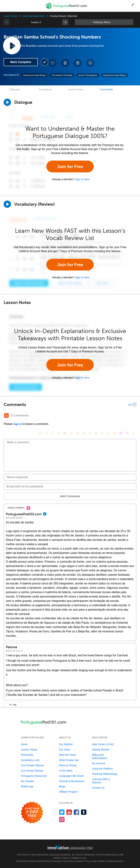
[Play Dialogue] (7, 102)
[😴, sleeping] (108, 433)
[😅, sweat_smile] (84, 433)
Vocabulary (45, 89)
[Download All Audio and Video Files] (90, 63)
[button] (134, 6)
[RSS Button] (6, 415)
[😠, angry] (71, 433)
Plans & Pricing (68, 765)
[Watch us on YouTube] (69, 812)
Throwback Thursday (62, 75)
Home (24, 744)
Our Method (66, 744)
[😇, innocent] (102, 433)
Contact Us (98, 788)
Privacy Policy (61, 858)
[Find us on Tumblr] (84, 812)
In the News (66, 771)
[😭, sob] (96, 433)
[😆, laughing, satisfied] (77, 433)
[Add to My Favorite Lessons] (52, 63)
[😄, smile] (40, 433)
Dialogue (15, 89)
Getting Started (100, 750)
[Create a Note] (65, 63)
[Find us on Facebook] (76, 812)
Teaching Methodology (105, 774)
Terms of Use (79, 858)
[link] (65, 22)
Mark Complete (21, 62)
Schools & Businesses (72, 781)
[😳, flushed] (46, 433)
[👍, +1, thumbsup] (133, 433)
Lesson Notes (76, 89)
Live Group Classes (32, 771)
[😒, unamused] (59, 433)
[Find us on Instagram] (62, 819)
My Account (98, 763)
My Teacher (27, 781)
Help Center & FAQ (103, 744)
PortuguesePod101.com (110, 855)
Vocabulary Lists (30, 760)
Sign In (18, 424)
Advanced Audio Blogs (34, 75)
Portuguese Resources (34, 776)
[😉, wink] (90, 433)
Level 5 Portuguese (88, 75)
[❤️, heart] (127, 433)
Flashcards (27, 755)
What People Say (69, 760)
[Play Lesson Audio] (12, 46)
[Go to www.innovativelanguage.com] (70, 847)
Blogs (62, 786)
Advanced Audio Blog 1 (34, 16)
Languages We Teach (71, 776)
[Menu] (6, 6)
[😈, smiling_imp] (121, 433)
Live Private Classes (32, 765)
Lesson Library (11, 16)
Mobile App (27, 786)
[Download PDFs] (78, 63)
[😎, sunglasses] (65, 433)
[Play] (7, 204)
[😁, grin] (53, 433)
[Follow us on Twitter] (62, 812)
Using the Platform (102, 769)
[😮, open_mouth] (115, 433)
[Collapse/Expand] (70, 405)
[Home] (67, 8)
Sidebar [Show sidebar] (104, 22)
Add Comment (70, 496)
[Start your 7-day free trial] (32, 813)
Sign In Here (82, 179)
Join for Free (70, 166)
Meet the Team (67, 755)
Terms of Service (107, 861)
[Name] (70, 477)
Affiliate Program (68, 792)
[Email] (70, 487)
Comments (106, 89)
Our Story (65, 750)
